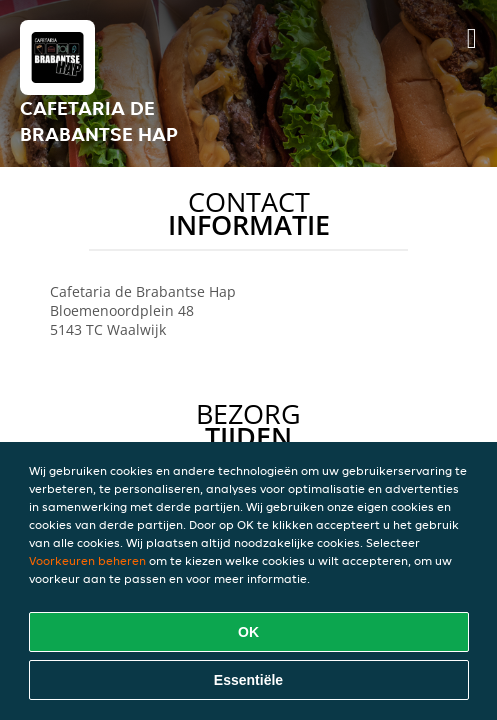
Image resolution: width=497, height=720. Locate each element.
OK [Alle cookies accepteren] (248, 632)
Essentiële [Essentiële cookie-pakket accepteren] (248, 680)
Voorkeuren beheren (87, 560)
